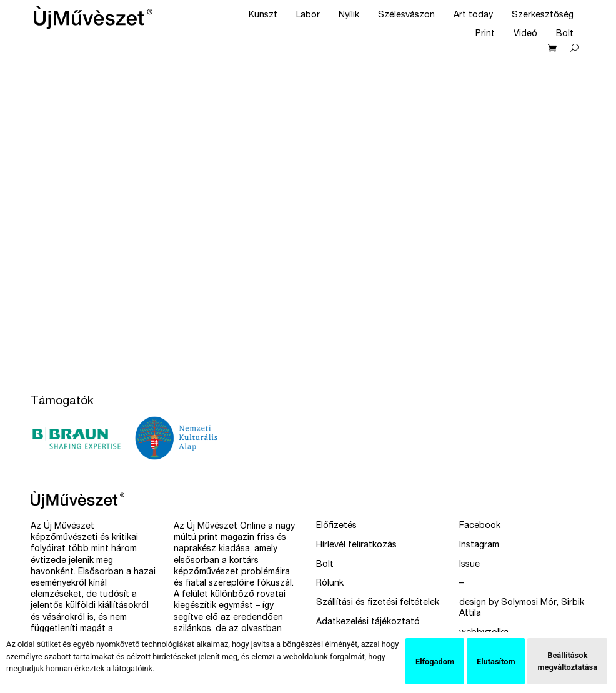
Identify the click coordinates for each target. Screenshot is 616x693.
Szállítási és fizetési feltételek (378, 603)
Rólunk (330, 584)
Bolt (565, 34)
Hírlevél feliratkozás (356, 546)
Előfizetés (336, 526)
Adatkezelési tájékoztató (368, 622)
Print (485, 34)
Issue (469, 565)
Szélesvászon (406, 16)
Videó (525, 34)
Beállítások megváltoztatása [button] (567, 661)
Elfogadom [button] (435, 661)
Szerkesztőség (543, 16)
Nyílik (349, 16)
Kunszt (263, 16)
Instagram (479, 546)
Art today (473, 16)
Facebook (480, 526)
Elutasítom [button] (496, 661)
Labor (308, 16)
